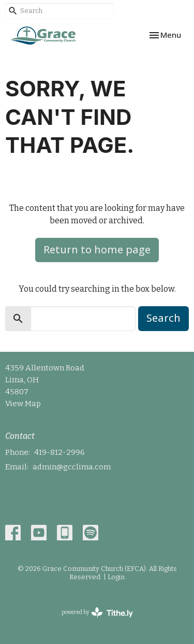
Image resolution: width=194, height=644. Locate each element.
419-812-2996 (59, 452)
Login (116, 577)
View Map (23, 404)
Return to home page (97, 249)
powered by (97, 613)
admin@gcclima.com (72, 467)
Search (163, 318)
